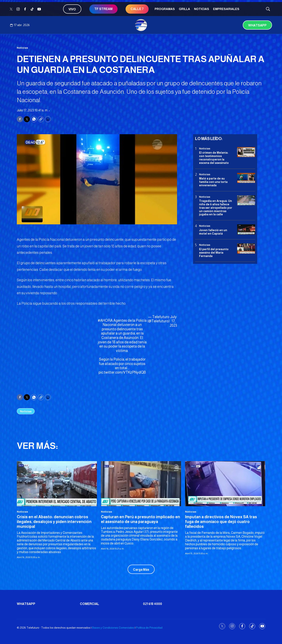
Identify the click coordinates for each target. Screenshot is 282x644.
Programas (165, 9)
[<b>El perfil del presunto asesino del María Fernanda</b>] (246, 248)
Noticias (202, 9)
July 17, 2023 (173, 321)
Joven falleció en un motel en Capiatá (213, 232)
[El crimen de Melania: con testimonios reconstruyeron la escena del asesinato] (246, 152)
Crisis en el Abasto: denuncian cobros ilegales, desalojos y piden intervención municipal (54, 522)
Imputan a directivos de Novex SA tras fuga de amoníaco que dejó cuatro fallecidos (221, 522)
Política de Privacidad (149, 628)
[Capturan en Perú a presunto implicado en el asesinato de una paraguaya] (141, 484)
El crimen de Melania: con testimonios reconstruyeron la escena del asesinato (214, 158)
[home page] (141, 25)
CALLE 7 (137, 9)
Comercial (90, 604)
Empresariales (226, 9)
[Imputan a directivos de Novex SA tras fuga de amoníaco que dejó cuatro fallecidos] (225, 484)
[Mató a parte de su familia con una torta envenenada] (246, 178)
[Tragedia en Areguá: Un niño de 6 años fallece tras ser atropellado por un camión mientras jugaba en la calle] (246, 200)
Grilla (184, 9)
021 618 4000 (153, 604)
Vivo (72, 9)
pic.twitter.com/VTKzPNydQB (122, 372)
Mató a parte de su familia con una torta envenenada (213, 182)
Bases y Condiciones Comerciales (113, 628)
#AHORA (105, 320)
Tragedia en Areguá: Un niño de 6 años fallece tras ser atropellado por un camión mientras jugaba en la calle (216, 208)
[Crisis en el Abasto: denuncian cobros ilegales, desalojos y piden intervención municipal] (57, 484)
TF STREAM (103, 9)
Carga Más (141, 570)
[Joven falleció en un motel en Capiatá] (246, 229)
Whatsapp (257, 25)
